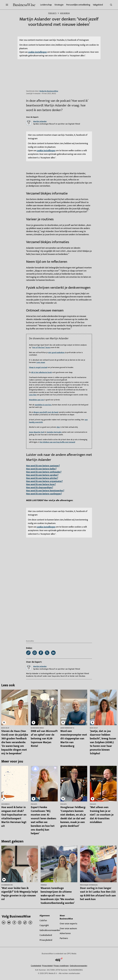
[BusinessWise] (24, 5)
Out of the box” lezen (41, 348)
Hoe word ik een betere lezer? (41, 484)
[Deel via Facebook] (41, 653)
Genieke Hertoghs (54, 432)
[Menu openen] (7, 5)
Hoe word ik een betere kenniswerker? (45, 491)
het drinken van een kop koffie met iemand (57, 442)
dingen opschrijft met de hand (46, 412)
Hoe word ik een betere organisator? (44, 481)
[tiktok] (25, 923)
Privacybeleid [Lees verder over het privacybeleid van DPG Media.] (47, 966)
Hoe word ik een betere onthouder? (44, 472)
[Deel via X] (47, 653)
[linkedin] (4, 923)
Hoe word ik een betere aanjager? (43, 466)
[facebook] (14, 923)
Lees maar (41, 362)
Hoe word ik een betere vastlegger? (44, 494)
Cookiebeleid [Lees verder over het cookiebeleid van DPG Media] (36, 966)
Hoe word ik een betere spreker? (42, 475)
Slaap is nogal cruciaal (38, 367)
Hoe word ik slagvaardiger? (40, 487)
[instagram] (20, 923)
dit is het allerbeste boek (42, 372)
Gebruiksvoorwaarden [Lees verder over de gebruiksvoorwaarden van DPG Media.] (79, 966)
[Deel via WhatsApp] (35, 653)
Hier (58, 427)
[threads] (30, 923)
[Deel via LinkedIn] (53, 653)
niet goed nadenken (56, 353)
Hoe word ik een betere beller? (41, 469)
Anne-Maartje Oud (37, 432)
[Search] (111, 5)
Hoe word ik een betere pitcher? (42, 478)
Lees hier (33, 395)
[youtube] (9, 923)
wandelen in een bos (43, 405)
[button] (61, 966)
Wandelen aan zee (37, 400)
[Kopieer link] (28, 653)
